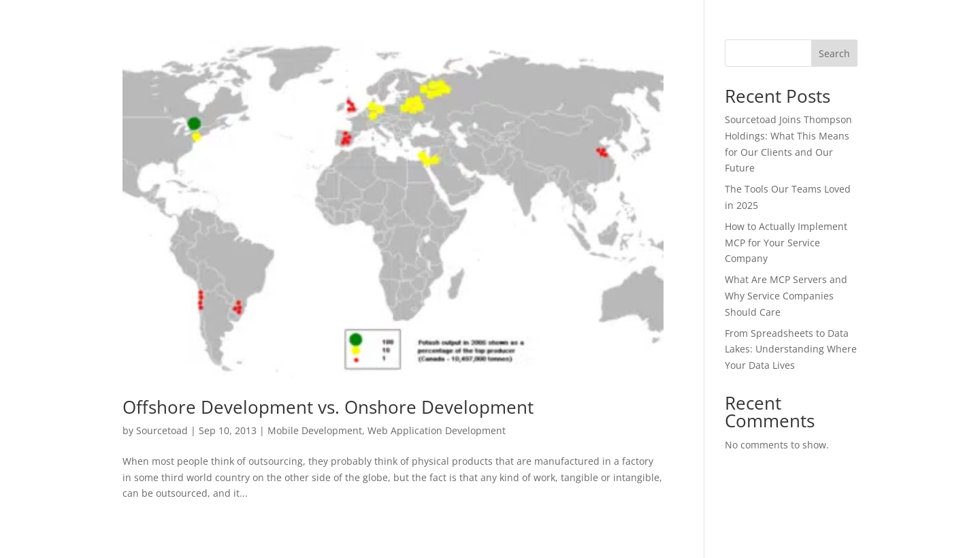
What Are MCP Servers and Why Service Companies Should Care (786, 296)
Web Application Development (437, 430)
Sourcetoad (162, 430)
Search (834, 53)
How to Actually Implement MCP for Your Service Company (786, 243)
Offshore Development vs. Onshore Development (328, 407)
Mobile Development (315, 430)
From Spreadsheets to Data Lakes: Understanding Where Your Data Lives (791, 349)
